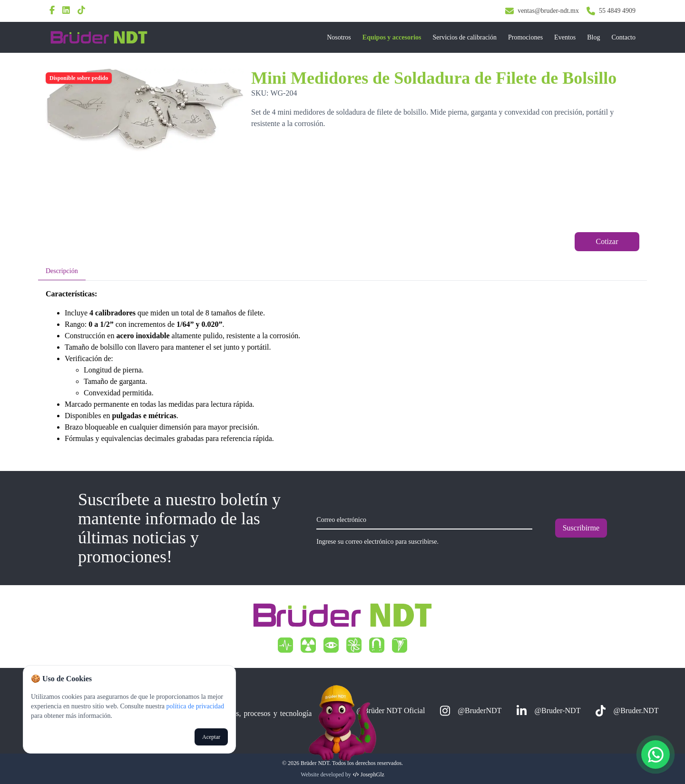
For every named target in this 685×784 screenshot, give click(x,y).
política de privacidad (194, 706)
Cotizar (607, 241)
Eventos (565, 37)
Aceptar (211, 737)
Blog (593, 37)
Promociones (525, 37)
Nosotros (339, 37)
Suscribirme (581, 528)
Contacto (623, 37)
